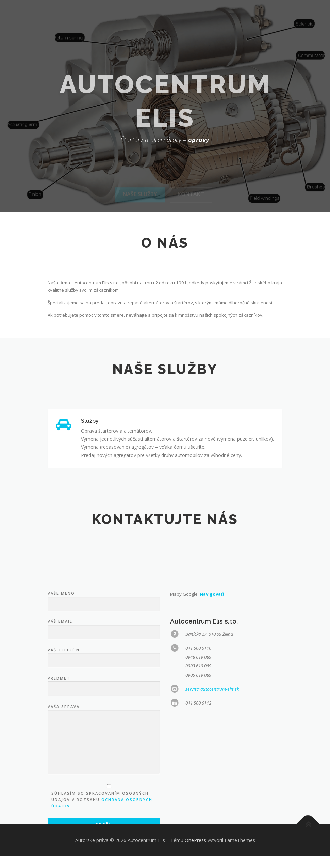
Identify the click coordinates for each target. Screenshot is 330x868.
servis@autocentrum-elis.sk (212, 790)
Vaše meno (104, 700)
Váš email (104, 729)
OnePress (195, 852)
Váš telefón (104, 757)
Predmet (104, 785)
